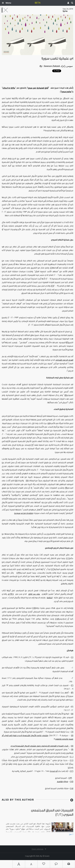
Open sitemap (37, 849)
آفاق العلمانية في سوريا (38, 88)
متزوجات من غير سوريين (24, 513)
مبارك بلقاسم (62, 782)
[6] (32, 445)
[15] (57, 619)
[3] (67, 343)
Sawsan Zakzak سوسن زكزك (58, 66)
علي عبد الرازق (34, 594)
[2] (52, 286)
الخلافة (50, 598)
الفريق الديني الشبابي (64, 360)
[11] (68, 558)
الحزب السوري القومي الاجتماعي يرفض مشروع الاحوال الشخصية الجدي (40, 746)
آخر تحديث (54, 771)
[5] (49, 423)
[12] (53, 569)
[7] (27, 481)
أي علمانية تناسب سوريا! (57, 59)
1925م (11, 594)
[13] (18, 573)
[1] (51, 268)
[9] (66, 488)
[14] (34, 608)
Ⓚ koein (46, 856)
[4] (66, 395)
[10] (36, 499)
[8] (16, 481)
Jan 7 (71, 834)
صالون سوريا (66, 92)
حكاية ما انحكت (9, 88)
